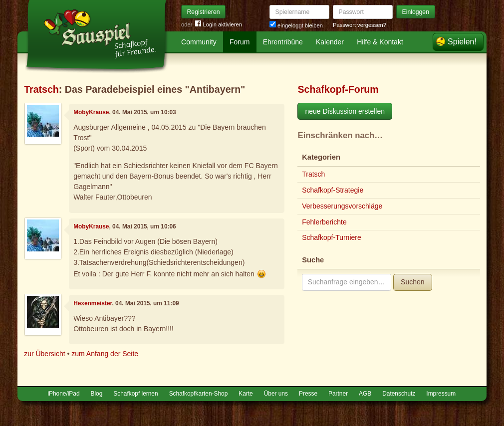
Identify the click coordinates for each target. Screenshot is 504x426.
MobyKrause (91, 112)
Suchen (412, 282)
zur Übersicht (44, 354)
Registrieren (204, 12)
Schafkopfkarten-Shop (199, 394)
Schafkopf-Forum (338, 89)
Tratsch (41, 89)
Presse (308, 394)
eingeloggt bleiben (296, 25)
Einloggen (416, 12)
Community (199, 42)
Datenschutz (399, 394)
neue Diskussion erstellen (345, 111)
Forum (240, 42)
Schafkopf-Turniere (332, 237)
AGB (365, 394)
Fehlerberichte (324, 222)
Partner (338, 394)
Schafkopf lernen (135, 394)
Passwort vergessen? (360, 25)
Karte (246, 394)
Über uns (276, 394)
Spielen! (462, 42)
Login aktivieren (219, 25)
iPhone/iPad (63, 394)
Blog (97, 394)
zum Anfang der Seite (105, 354)
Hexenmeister (93, 303)
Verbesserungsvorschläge (342, 206)
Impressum (441, 394)
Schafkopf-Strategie (333, 190)
